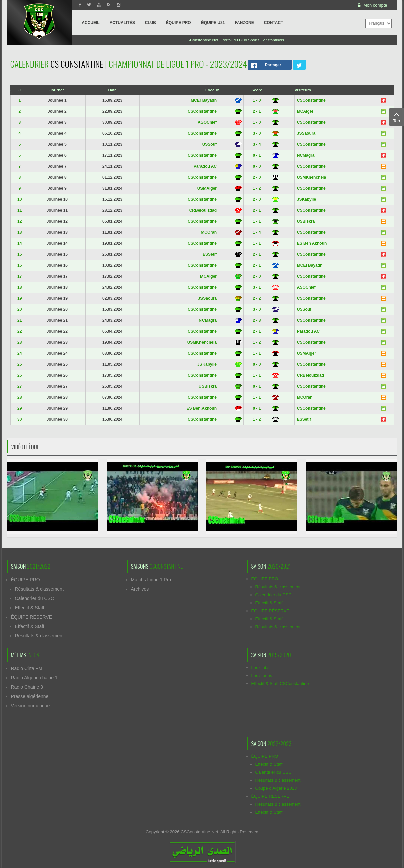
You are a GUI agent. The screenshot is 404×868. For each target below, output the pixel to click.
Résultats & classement (39, 589)
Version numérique (31, 706)
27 (20, 386)
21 (20, 320)
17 (20, 276)
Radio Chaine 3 (27, 687)
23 (20, 342)
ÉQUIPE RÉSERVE (32, 617)
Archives (140, 589)
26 (20, 375)
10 (20, 199)
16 (20, 265)
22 (20, 331)
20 (20, 309)
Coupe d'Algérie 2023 (276, 788)
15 (20, 254)
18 (20, 287)
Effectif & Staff (30, 608)
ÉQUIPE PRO (26, 580)
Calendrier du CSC (35, 598)
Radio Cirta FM (27, 668)
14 (20, 243)
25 (20, 364)
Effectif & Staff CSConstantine (280, 684)
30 (20, 419)
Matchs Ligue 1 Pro (151, 580)
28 (20, 397)
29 (20, 408)
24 (20, 353)
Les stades (262, 676)
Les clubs (260, 668)
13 (20, 232)
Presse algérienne (30, 696)
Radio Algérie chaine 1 (34, 678)
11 (20, 210)
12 (20, 221)
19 (20, 298)
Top (396, 117)
